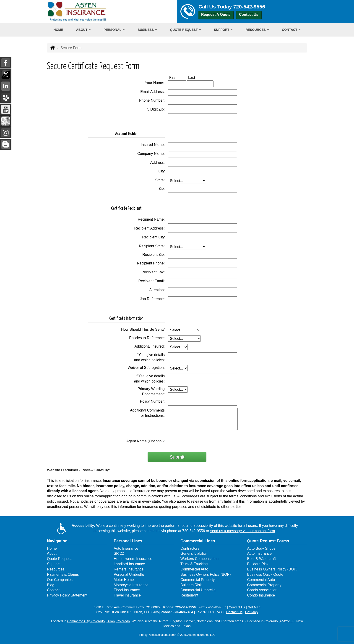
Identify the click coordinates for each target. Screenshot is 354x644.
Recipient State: (152, 246)
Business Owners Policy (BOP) (206, 574)
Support (53, 564)
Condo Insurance (261, 595)
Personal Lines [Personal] (128, 541)
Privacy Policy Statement (67, 595)
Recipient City (153, 237)
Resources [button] (257, 30)
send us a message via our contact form (243, 531)
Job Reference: (152, 299)
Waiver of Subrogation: (146, 368)
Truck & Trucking (194, 564)
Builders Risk (191, 585)
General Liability (194, 553)
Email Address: (152, 92)
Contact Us (249, 15)
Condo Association (262, 590)
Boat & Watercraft (262, 559)
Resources (56, 569)
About (52, 553)
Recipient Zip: (154, 255)
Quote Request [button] (185, 30)
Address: (157, 162)
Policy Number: (152, 401)
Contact (53, 590)
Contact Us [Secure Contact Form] (237, 607)
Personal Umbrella (129, 574)
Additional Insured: (150, 346)
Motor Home (124, 580)
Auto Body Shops (261, 548)
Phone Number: (152, 100)
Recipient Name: (151, 219)
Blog (51, 585)
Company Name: (151, 154)
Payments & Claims (63, 574)
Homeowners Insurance (133, 559)
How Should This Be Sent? (143, 329)
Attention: (157, 290)
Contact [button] (291, 30)
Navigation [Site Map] (57, 541)
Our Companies (60, 580)
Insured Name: (153, 145)
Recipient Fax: (153, 272)
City (161, 171)
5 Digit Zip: (156, 109)
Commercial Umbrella (198, 590)
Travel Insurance (127, 595)
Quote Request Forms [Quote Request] (268, 541)
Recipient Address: (150, 228)
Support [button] (223, 30)
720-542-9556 (249, 7)
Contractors (190, 548)
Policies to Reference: (147, 338)
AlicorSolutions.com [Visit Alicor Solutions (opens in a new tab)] (162, 635)
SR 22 (119, 553)
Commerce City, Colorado (86, 621)
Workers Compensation (199, 559)
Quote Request (59, 559)
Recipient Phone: (151, 263)
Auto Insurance (126, 548)
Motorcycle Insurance (131, 585)
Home (58, 30)
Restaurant (189, 595)
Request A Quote (216, 15)
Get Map (254, 607)
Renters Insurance (129, 569)
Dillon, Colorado (118, 621)
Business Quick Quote (265, 574)
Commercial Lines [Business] (198, 541)
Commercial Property (198, 580)
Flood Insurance (127, 590)
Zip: (162, 189)
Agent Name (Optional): (146, 441)
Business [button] (147, 30)
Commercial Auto (194, 569)
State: (160, 180)
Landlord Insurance (129, 564)
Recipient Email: (151, 281)
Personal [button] (114, 30)
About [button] (83, 30)
